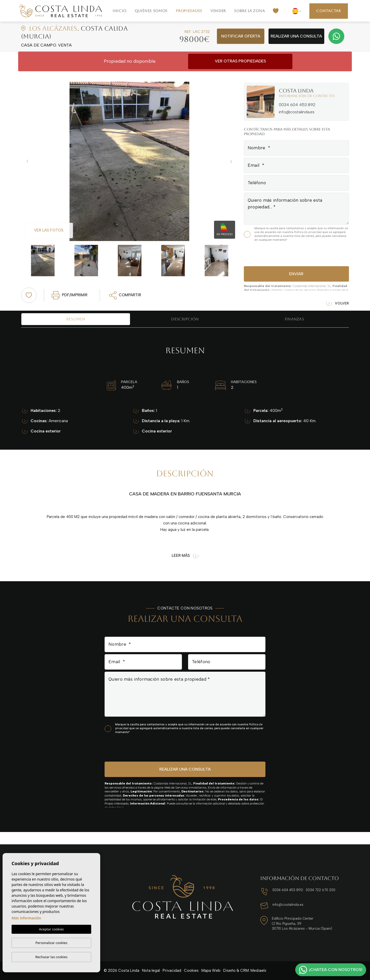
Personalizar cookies (52, 943)
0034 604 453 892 (297, 105)
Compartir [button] (125, 295)
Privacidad (172, 970)
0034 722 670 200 (321, 890)
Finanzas (294, 319)
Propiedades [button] (189, 11)
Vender (218, 11)
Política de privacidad (308, 232)
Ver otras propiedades (240, 61)
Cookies (191, 970)
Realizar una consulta (296, 36)
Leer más (185, 556)
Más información (26, 918)
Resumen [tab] (76, 319)
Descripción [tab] (185, 319)
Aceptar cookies (51, 929)
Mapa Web (211, 970)
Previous (26, 161)
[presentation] (271, 253)
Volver (338, 304)
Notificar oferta (241, 36)
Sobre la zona (249, 11)
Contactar (329, 11)
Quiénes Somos (151, 11)
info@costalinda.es (297, 112)
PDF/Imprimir (70, 295)
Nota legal (151, 970)
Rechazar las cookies (51, 957)
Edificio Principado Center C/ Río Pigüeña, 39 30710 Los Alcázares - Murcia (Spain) (302, 923)
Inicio (119, 11)
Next (233, 161)
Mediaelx (258, 970)
